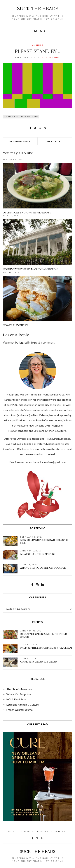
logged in (25, 342)
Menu (38, 31)
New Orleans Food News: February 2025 (44, 542)
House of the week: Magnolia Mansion (30, 269)
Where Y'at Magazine (19, 694)
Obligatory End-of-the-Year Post (27, 213)
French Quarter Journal (20, 710)
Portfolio (44, 831)
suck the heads (38, 9)
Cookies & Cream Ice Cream (39, 662)
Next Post (55, 141)
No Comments (51, 57)
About (13, 831)
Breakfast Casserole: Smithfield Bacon (44, 635)
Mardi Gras (11, 117)
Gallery (61, 831)
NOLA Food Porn (16, 699)
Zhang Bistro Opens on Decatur (43, 568)
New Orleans (30, 117)
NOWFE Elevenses (15, 325)
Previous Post (20, 141)
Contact (27, 831)
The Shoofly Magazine (19, 689)
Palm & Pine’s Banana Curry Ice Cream (46, 648)
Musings (37, 45)
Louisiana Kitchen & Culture (23, 705)
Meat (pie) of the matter (38, 554)
